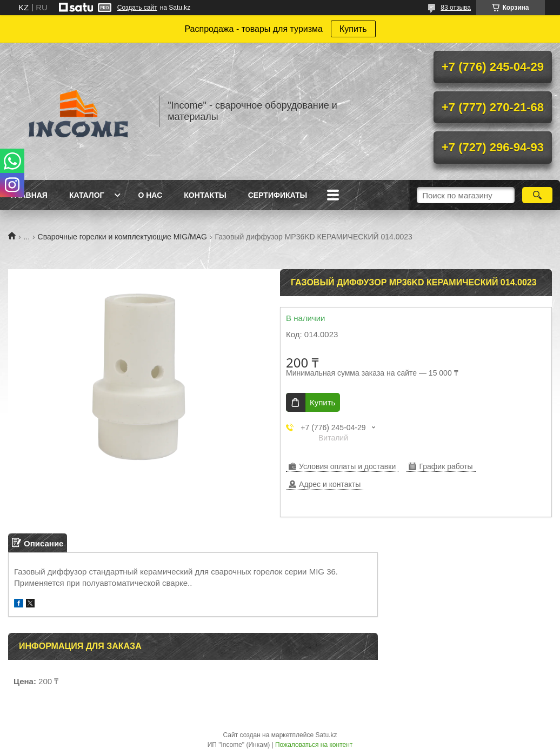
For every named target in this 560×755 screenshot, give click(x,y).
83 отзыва (456, 8)
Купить (353, 29)
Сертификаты (278, 195)
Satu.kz (326, 735)
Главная (29, 195)
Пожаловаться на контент (314, 745)
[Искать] (537, 195)
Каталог (87, 195)
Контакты (205, 195)
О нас (150, 195)
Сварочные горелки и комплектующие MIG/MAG (122, 237)
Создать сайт (137, 8)
